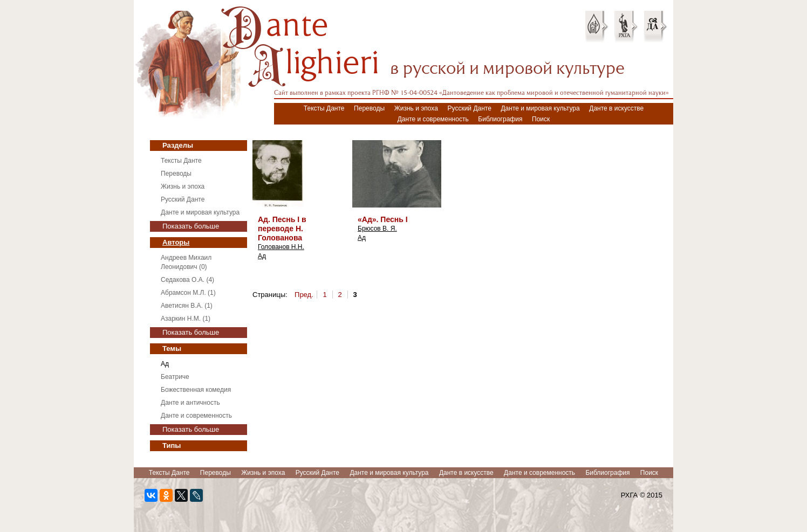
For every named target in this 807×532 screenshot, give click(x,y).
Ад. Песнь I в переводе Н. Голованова (282, 229)
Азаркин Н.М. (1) (186, 319)
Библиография (500, 119)
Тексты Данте (324, 108)
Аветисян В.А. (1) (187, 306)
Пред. (304, 295)
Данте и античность (190, 403)
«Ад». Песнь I (383, 219)
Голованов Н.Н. (281, 247)
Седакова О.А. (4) (187, 280)
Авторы (176, 242)
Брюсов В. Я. (377, 229)
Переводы (369, 108)
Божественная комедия (196, 390)
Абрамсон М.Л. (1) (188, 293)
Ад (165, 364)
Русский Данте (470, 108)
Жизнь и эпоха (416, 108)
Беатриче (175, 377)
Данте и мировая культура (540, 108)
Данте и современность (433, 119)
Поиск (541, 119)
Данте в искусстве (616, 108)
